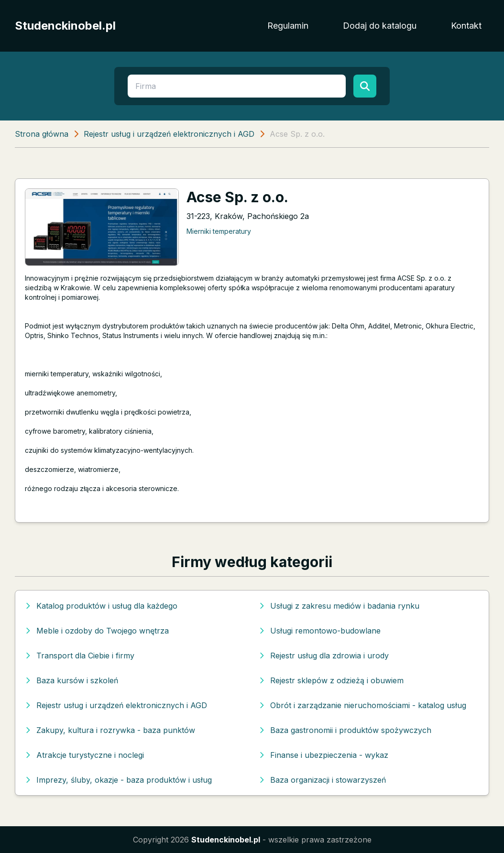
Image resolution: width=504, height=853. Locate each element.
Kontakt (466, 26)
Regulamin (288, 26)
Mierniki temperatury (219, 231)
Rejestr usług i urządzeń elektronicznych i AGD (169, 134)
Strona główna (42, 134)
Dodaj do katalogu (380, 26)
